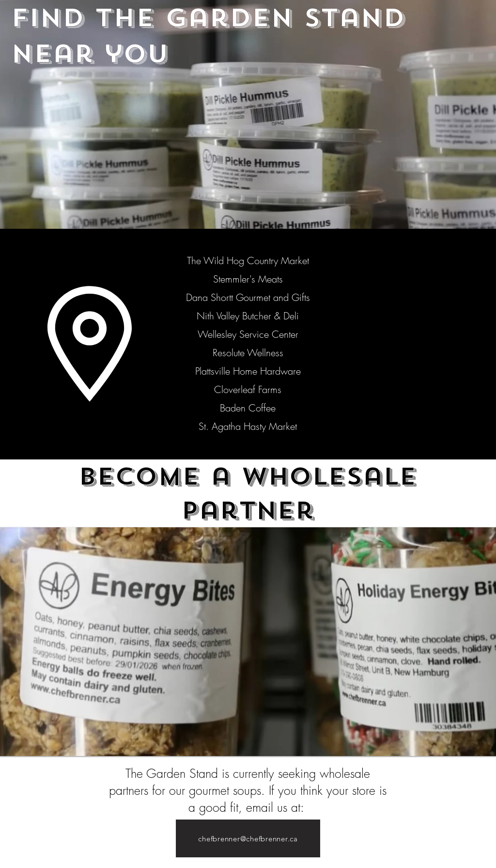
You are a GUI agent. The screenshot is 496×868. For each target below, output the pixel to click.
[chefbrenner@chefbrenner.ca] (248, 838)
